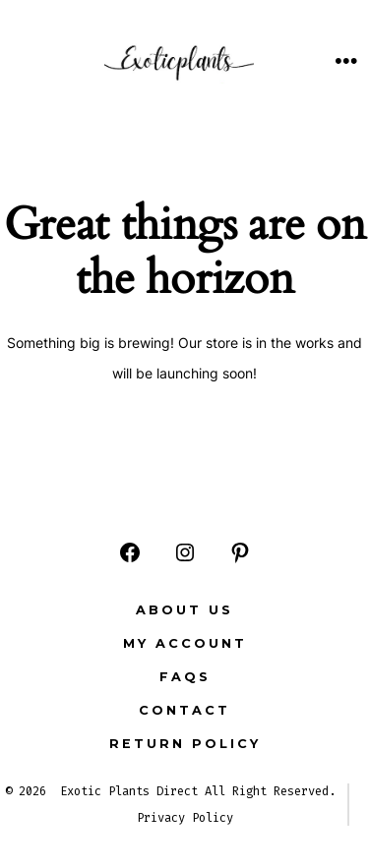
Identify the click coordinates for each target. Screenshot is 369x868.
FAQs (185, 677)
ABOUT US (184, 610)
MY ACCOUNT (185, 643)
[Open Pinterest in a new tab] (240, 552)
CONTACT (184, 710)
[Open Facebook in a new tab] (130, 552)
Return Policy (185, 744)
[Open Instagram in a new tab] (185, 552)
